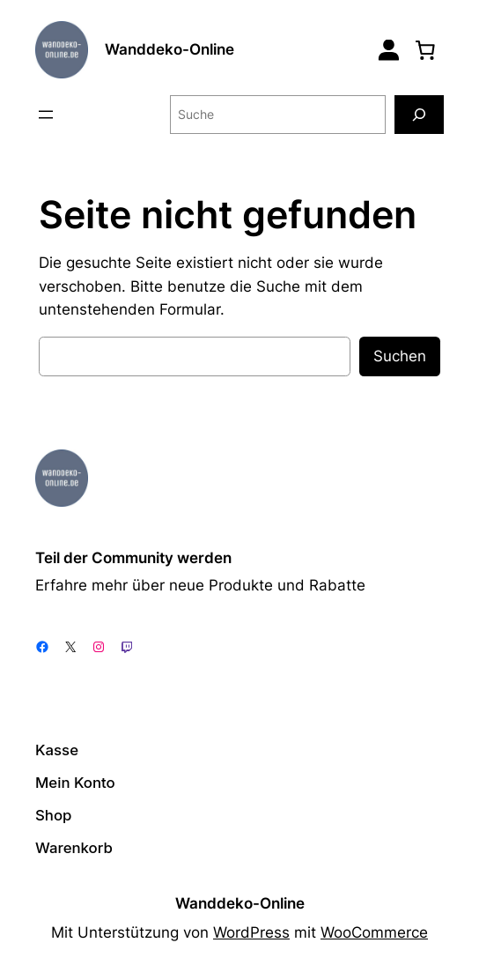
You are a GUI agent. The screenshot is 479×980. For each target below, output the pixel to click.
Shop (53, 815)
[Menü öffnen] (46, 115)
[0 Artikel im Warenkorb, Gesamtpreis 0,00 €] (425, 49)
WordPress (251, 932)
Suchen (400, 356)
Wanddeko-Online (169, 49)
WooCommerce (374, 932)
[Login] (389, 50)
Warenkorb (74, 848)
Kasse (57, 750)
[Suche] (419, 114)
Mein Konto (75, 783)
